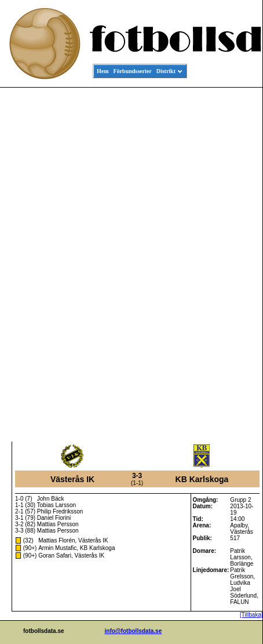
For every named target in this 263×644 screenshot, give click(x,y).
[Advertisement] (210, 265)
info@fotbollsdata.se (134, 631)
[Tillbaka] (251, 615)
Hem (103, 71)
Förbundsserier (133, 71)
